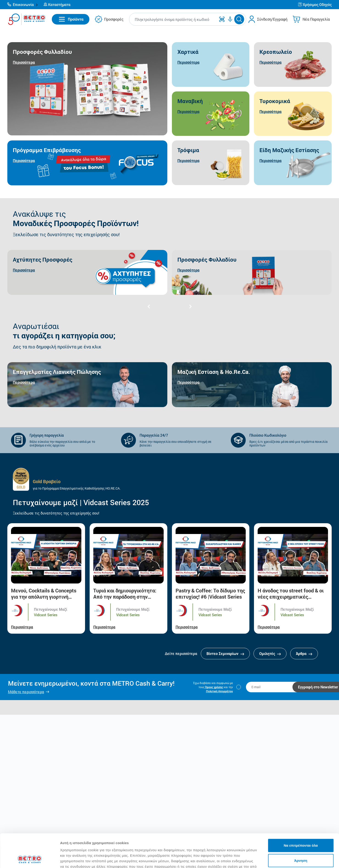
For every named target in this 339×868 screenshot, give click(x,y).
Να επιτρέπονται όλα (301, 814)
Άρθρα (304, 653)
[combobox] (174, 19)
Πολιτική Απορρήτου (219, 691)
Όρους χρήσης (214, 687)
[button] (23, 5)
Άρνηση (301, 829)
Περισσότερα (22, 627)
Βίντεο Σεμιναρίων (225, 653)
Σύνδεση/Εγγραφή (272, 19)
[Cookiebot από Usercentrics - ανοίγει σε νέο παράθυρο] (30, 859)
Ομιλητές (270, 653)
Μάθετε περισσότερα (26, 692)
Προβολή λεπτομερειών (272, 859)
